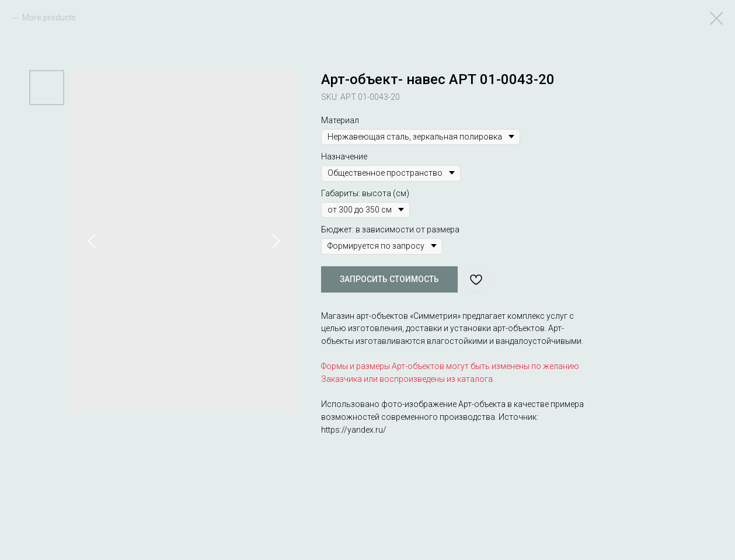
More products (49, 18)
